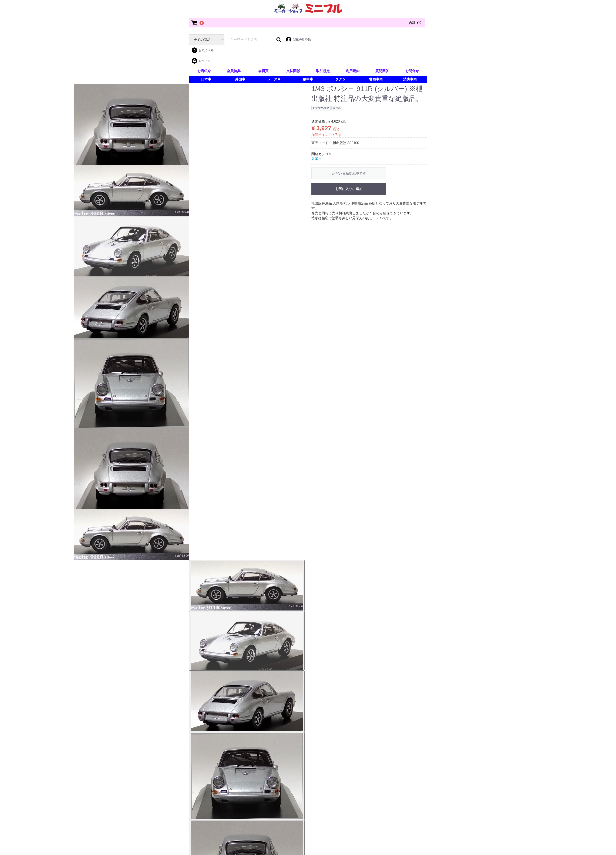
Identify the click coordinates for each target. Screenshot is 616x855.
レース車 (274, 79)
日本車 (206, 79)
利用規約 (353, 71)
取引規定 (323, 71)
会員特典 (234, 71)
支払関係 (293, 71)
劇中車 (308, 79)
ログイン (201, 61)
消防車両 (410, 79)
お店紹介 (204, 71)
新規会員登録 (298, 40)
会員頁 (263, 71)
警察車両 (376, 79)
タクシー (342, 79)
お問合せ (412, 71)
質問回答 (382, 71)
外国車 (240, 79)
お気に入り (202, 50)
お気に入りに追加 (349, 189)
